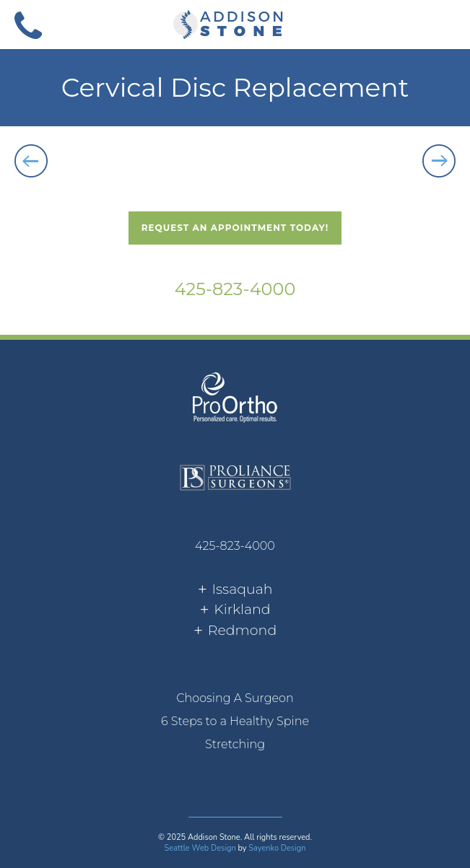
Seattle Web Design (200, 848)
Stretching (235, 744)
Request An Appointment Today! (235, 228)
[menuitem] (235, 698)
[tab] (235, 590)
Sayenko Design (277, 848)
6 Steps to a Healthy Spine (235, 721)
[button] (442, 24)
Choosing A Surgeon (235, 698)
